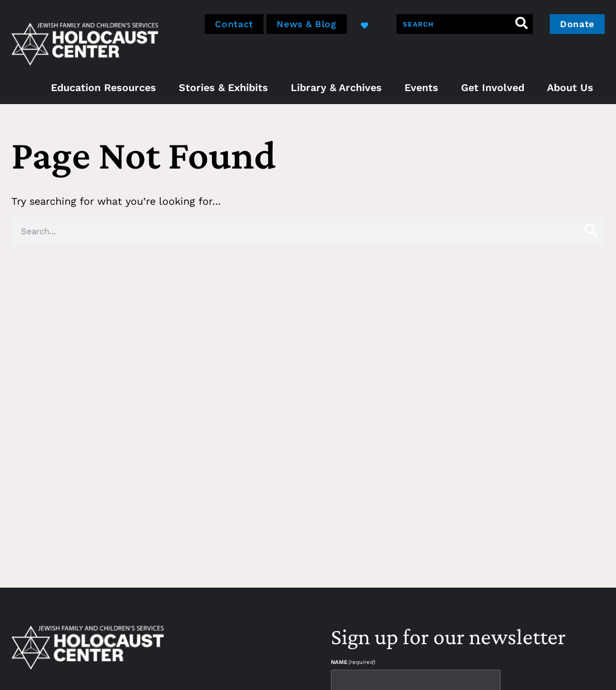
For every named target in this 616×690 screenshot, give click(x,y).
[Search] (522, 24)
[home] (85, 43)
